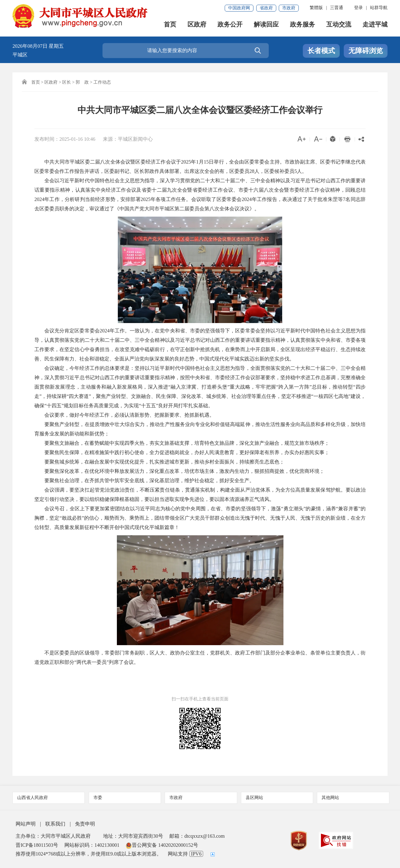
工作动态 (102, 82)
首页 (170, 25)
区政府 (197, 25)
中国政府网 (239, 8)
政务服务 (302, 25)
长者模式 (321, 51)
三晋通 (337, 8)
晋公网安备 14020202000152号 (162, 845)
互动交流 (339, 25)
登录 (358, 8)
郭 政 (82, 82)
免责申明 (85, 824)
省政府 (266, 8)
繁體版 (316, 8)
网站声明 (26, 824)
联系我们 (55, 824)
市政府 (289, 8)
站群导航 (379, 8)
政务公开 (230, 25)
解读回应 (266, 25)
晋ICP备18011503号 (37, 845)
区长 (67, 82)
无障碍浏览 (366, 51)
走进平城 (375, 25)
